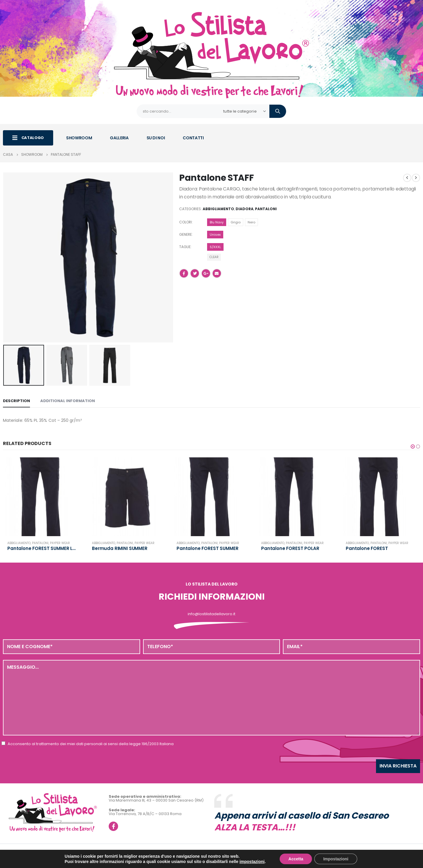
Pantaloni (266, 209)
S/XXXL (215, 247)
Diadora (245, 209)
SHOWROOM (79, 138)
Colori (186, 222)
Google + (206, 273)
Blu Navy (217, 222)
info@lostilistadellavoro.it (211, 614)
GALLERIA (119, 138)
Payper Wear (60, 543)
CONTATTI (193, 138)
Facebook (184, 273)
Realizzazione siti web (187, 859)
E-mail (217, 273)
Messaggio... (211, 698)
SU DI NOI (156, 138)
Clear (214, 257)
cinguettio (195, 273)
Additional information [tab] (68, 401)
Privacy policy (306, 854)
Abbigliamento (218, 209)
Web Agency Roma (224, 859)
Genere (186, 234)
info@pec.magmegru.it (263, 854)
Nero (251, 222)
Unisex (215, 235)
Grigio (236, 222)
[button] (413, 446)
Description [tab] (16, 401)
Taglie (185, 247)
